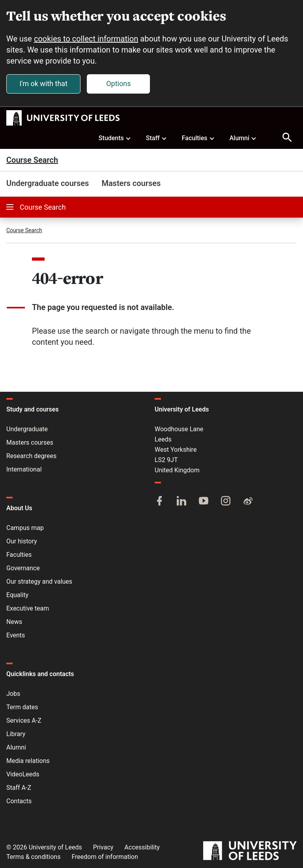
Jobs (13, 694)
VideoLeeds (23, 774)
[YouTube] (204, 502)
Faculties (198, 138)
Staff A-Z (19, 788)
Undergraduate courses (48, 183)
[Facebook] (159, 502)
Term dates (22, 707)
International (24, 469)
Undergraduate (27, 429)
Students (115, 138)
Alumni (243, 138)
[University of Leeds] (250, 851)
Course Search (32, 160)
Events (16, 635)
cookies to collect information (86, 39)
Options (118, 84)
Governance (23, 568)
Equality (17, 595)
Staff (157, 138)
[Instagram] (226, 502)
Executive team (28, 608)
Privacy (103, 847)
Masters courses (131, 183)
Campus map (25, 528)
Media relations (28, 761)
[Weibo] (248, 502)
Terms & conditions (33, 857)
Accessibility (142, 847)
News (14, 622)
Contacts (19, 801)
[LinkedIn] (181, 502)
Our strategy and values (39, 581)
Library (16, 734)
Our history (22, 541)
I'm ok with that (43, 84)
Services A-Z (24, 721)
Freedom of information (105, 857)
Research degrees (31, 456)
